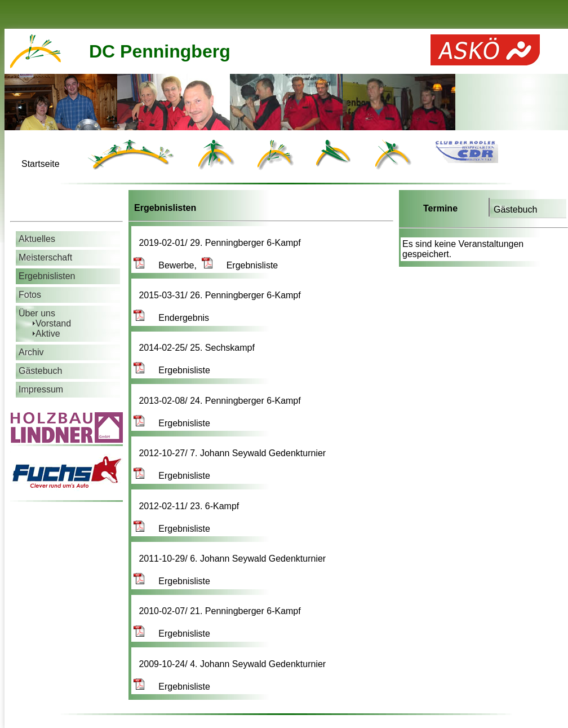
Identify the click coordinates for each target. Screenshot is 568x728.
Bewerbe (164, 265)
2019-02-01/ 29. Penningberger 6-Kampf (221, 243)
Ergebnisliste (240, 265)
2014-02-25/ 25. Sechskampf (198, 348)
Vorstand (53, 323)
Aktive (48, 334)
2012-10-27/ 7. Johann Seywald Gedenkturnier (233, 453)
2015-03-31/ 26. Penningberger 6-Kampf (221, 295)
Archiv (31, 352)
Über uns (37, 313)
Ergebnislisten (47, 276)
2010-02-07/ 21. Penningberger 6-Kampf (221, 611)
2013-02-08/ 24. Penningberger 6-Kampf (221, 401)
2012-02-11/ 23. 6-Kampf (190, 506)
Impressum (41, 389)
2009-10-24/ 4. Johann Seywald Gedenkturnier (233, 664)
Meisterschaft (45, 257)
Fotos (30, 295)
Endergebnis (171, 318)
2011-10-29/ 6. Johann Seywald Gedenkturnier (233, 559)
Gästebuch (515, 209)
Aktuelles (37, 239)
